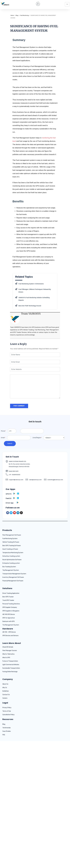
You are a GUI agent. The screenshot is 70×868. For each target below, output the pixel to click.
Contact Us (6, 695)
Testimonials (7, 728)
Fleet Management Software (12, 535)
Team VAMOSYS (31, 314)
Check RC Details (8, 647)
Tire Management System (11, 625)
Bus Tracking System (9, 567)
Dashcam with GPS (9, 621)
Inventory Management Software (13, 577)
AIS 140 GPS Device (9, 614)
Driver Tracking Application (11, 593)
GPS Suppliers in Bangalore (11, 611)
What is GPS (6, 658)
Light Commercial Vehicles (11, 665)
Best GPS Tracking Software (12, 546)
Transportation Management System (14, 574)
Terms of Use (7, 711)
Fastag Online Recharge (10, 672)
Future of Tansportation (10, 661)
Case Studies (7, 731)
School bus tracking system (11, 556)
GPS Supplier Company (10, 607)
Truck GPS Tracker (8, 600)
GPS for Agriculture (9, 618)
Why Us (5, 688)
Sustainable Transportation (11, 668)
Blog (4, 724)
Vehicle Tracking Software (11, 542)
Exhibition (6, 691)
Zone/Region (37, 438)
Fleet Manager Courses (10, 651)
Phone (3, 431)
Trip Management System (11, 570)
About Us (5, 684)
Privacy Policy (7, 708)
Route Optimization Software (12, 560)
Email (3, 438)
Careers (5, 698)
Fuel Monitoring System (10, 539)
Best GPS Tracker (8, 597)
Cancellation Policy (8, 715)
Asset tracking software (10, 549)
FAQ (4, 735)
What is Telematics (8, 654)
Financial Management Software (13, 581)
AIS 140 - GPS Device (9, 632)
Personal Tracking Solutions (11, 604)
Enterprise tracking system (11, 563)
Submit (10, 444)
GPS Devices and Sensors (10, 636)
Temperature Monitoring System (13, 553)
